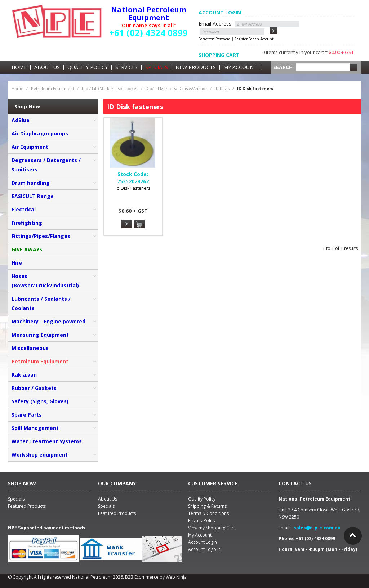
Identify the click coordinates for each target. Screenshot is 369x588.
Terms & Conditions (208, 513)
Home (19, 67)
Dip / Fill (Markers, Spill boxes (110, 88)
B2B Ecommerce (142, 577)
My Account (240, 67)
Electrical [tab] (24, 209)
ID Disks (222, 88)
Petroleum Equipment (53, 88)
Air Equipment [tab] (30, 147)
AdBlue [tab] (21, 120)
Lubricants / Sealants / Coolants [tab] (41, 303)
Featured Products (117, 513)
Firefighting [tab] (27, 223)
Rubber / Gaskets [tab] (34, 388)
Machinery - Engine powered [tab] (48, 321)
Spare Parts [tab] (27, 415)
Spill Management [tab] (35, 428)
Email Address (215, 24)
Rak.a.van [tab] (24, 375)
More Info (127, 224)
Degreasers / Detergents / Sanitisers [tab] (46, 165)
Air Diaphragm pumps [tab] (40, 133)
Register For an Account (254, 39)
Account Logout (204, 549)
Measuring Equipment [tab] (40, 335)
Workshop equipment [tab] (40, 455)
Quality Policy (88, 67)
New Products (196, 67)
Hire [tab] (17, 263)
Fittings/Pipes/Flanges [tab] (41, 236)
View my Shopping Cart (212, 528)
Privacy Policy (202, 520)
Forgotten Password (215, 39)
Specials (157, 67)
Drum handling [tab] (31, 183)
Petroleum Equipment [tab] (40, 361)
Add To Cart (139, 224)
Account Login (203, 542)
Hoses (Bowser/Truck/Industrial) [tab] (45, 281)
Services (126, 67)
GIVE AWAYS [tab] (27, 249)
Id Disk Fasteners (133, 188)
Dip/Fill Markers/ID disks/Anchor (176, 88)
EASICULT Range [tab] (33, 196)
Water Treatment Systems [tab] (47, 441)
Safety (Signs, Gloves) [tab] (40, 401)
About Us (47, 67)
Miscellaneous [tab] (30, 348)
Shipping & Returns (207, 506)
